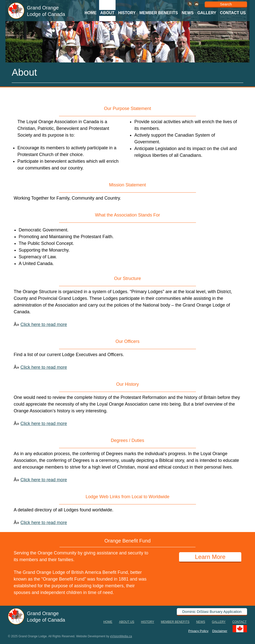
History (127, 13)
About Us (127, 622)
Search (226, 4)
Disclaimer (220, 631)
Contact (239, 622)
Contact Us (233, 13)
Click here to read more (44, 324)
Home (91, 13)
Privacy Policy (198, 631)
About (107, 13)
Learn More (210, 557)
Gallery (207, 13)
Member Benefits (159, 13)
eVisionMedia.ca (121, 636)
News (188, 13)
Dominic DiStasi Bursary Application (212, 612)
